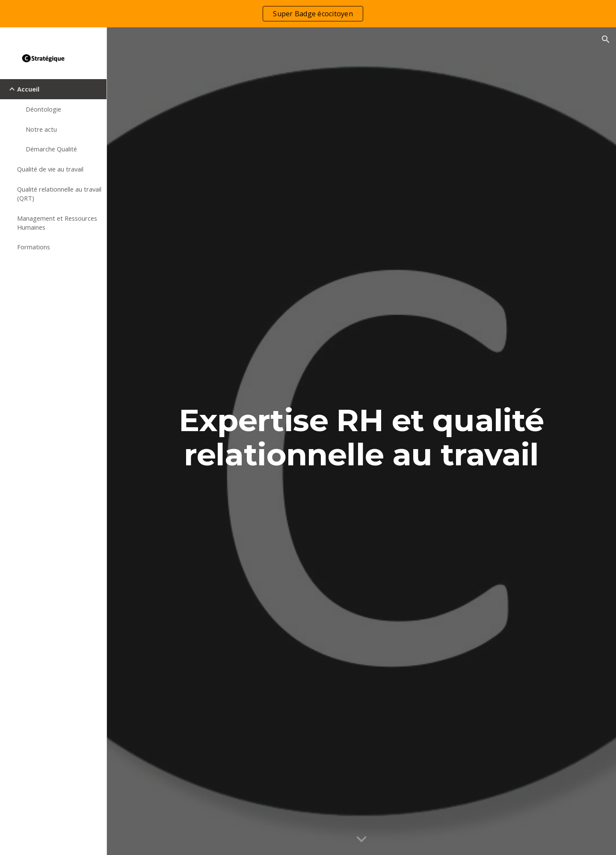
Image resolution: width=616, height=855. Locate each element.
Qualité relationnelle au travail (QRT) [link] (59, 194)
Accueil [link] (28, 89)
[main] (362, 441)
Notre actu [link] (41, 129)
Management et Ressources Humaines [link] (57, 223)
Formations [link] (34, 247)
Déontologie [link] (43, 109)
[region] (308, 14)
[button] (606, 39)
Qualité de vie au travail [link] (50, 169)
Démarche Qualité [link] (51, 149)
